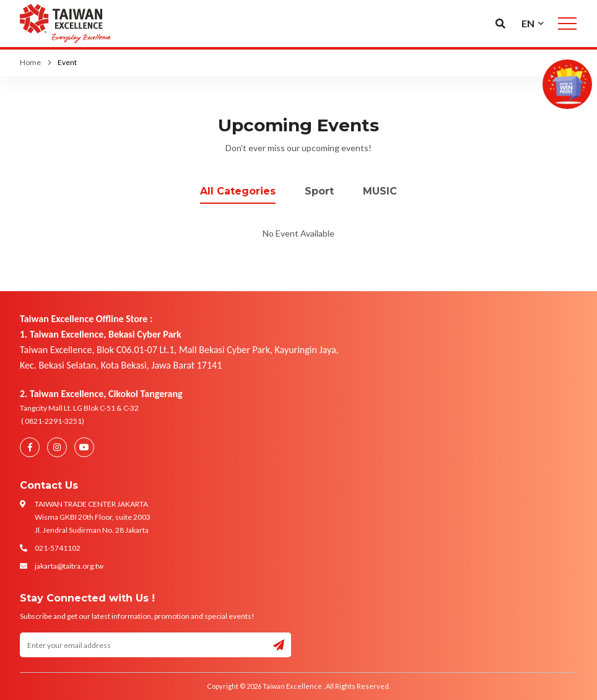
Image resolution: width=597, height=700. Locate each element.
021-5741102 (58, 548)
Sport (319, 191)
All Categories (238, 191)
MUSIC (380, 191)
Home (30, 62)
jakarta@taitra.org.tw (69, 566)
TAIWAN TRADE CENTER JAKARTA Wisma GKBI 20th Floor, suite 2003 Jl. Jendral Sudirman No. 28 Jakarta (93, 517)
